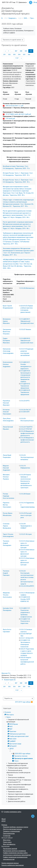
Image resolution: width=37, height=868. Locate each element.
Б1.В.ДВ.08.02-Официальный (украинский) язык (27, 341)
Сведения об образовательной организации (13, 18)
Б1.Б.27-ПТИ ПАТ (26, 429)
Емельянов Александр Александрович (8, 351)
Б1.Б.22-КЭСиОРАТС (27, 586)
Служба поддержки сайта (11, 812)
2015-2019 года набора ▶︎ (24, 702)
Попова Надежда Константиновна (8, 496)
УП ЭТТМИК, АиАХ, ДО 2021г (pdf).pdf (18, 114)
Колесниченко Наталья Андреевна (8, 364)
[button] (18, 680)
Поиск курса (7, 842)
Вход (4, 819)
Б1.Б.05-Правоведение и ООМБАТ (26, 526)
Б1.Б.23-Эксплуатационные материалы (27, 457)
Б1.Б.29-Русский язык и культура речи (26, 515)
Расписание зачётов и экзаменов (14, 851)
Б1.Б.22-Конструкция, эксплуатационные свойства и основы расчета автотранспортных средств (27, 577)
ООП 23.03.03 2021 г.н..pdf (14, 106)
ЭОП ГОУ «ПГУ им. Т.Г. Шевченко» (14, 2)
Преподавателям (9, 833)
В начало (3, 18)
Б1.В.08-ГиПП (25, 412)
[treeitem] (18, 757)
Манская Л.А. (6, 673)
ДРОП (20, 18)
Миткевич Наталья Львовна (6, 477)
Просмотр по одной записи (33, 18)
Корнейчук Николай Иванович (6, 403)
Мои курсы (7, 840)
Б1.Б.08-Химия (25, 494)
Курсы (6, 18)
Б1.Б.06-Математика (27, 288)
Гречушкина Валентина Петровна (7, 332)
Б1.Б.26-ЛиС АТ (26, 410)
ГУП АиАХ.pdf (10, 119)
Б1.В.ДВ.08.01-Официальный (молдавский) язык (27, 321)
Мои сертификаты (9, 844)
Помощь (4, 825)
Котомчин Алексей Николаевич (7, 412)
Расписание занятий (10, 849)
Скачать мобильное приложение (13, 865)
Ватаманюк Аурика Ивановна (7, 321)
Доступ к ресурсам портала (12, 829)
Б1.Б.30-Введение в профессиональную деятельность (27, 433)
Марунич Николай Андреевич (7, 468)
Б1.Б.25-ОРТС (25, 401)
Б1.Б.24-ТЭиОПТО (26, 427)
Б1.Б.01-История (26, 534)
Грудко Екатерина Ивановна (6, 341)
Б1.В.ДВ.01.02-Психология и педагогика (25, 621)
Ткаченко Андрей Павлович (6, 573)
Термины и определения (11, 831)
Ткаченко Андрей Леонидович (7, 543)
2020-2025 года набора (26, 18)
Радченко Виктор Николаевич (7, 505)
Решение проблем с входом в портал (16, 827)
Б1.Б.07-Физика (26, 329)
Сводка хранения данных (10, 863)
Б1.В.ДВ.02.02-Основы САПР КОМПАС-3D (25, 599)
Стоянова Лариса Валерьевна (7, 526)
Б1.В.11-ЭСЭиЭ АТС (27, 638)
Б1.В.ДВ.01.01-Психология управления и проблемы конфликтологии (26, 612)
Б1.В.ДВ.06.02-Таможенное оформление (25, 386)
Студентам (7, 836)
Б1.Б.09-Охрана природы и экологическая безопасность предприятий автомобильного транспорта (26, 481)
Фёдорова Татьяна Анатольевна (7, 595)
